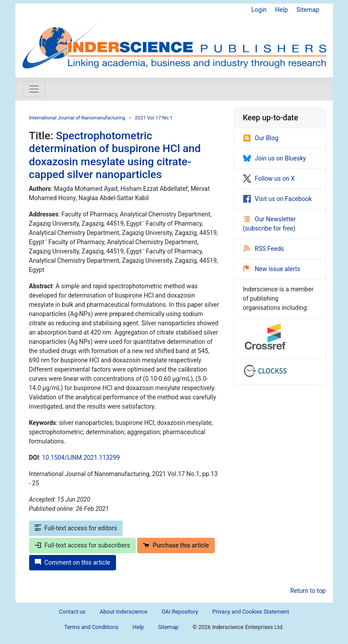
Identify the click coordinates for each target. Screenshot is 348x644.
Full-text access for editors (76, 528)
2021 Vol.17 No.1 (154, 118)
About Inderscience (123, 612)
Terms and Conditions (92, 627)
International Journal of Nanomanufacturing (77, 118)
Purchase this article (176, 545)
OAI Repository (180, 612)
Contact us (72, 612)
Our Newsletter (270, 219)
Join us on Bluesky (275, 158)
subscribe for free (269, 228)
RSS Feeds (264, 249)
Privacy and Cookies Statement (251, 612)
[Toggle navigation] (34, 89)
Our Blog (261, 138)
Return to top (308, 591)
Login (259, 10)
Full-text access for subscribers (82, 545)
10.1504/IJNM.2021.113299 (81, 458)
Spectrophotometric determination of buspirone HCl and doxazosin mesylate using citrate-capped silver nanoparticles (115, 155)
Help (282, 10)
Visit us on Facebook (277, 199)
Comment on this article (73, 562)
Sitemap (308, 10)
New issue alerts (272, 269)
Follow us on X (269, 179)
